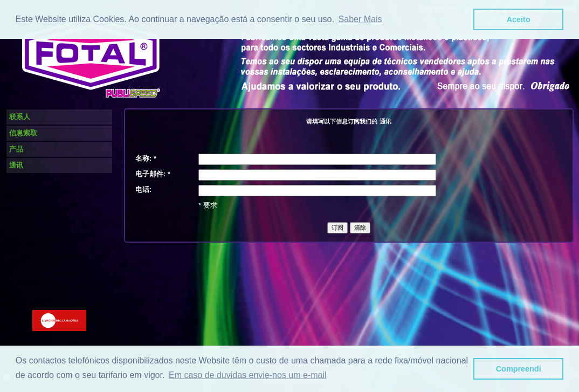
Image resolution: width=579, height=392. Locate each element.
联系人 (20, 117)
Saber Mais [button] (360, 19)
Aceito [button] (519, 19)
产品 (16, 149)
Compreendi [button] (519, 369)
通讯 (16, 165)
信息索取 (23, 133)
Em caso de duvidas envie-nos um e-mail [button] (248, 375)
